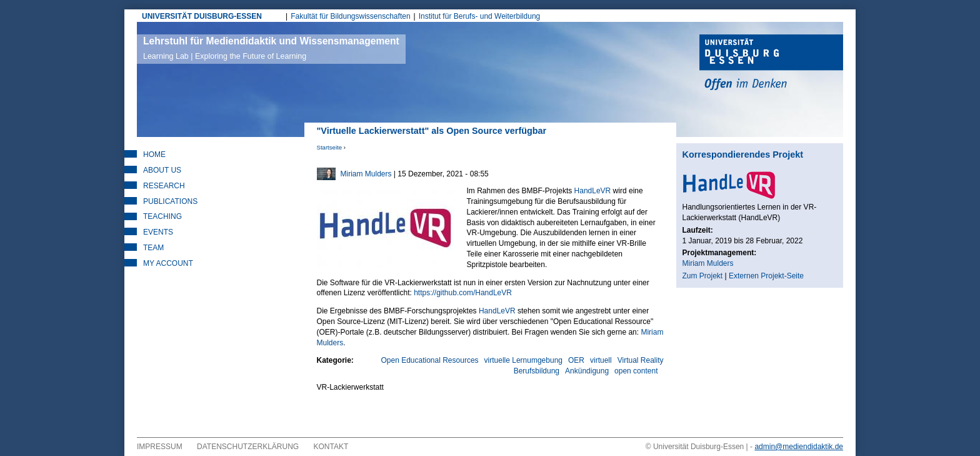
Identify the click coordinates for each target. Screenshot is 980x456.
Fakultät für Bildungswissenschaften (350, 16)
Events (158, 232)
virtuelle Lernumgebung (523, 360)
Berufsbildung (537, 371)
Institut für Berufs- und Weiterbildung (480, 16)
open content (636, 371)
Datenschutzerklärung (248, 447)
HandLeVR (593, 191)
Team (153, 248)
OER (576, 360)
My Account (168, 263)
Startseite (330, 147)
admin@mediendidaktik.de (799, 447)
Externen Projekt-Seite (766, 276)
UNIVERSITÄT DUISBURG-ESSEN (202, 16)
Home (154, 155)
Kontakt (331, 447)
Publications (170, 201)
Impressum (160, 447)
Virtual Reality (641, 360)
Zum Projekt (703, 276)
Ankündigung (587, 371)
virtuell (601, 360)
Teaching (162, 216)
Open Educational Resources (429, 360)
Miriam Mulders (366, 174)
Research (164, 186)
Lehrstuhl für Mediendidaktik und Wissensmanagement (271, 48)
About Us (162, 170)
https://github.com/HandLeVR (463, 293)
